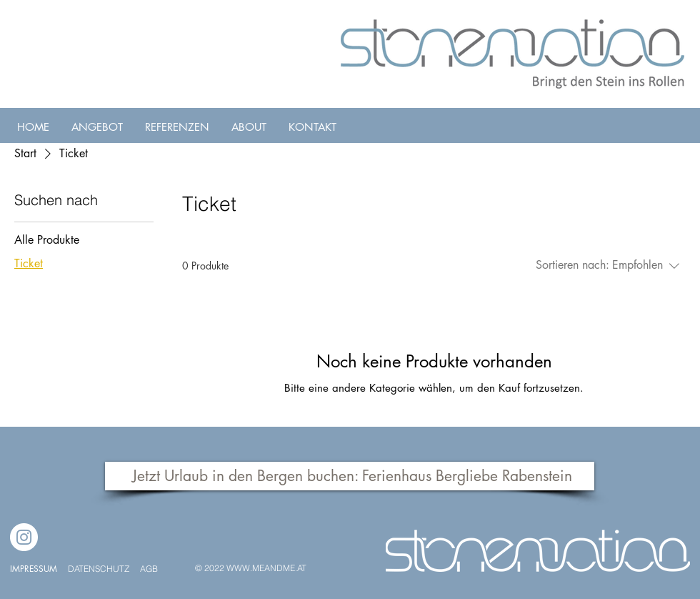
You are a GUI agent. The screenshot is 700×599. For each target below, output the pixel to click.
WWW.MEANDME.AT (266, 568)
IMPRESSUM (34, 569)
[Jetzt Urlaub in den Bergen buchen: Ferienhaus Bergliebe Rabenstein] (350, 476)
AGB (149, 569)
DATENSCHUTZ (100, 569)
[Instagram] (24, 537)
